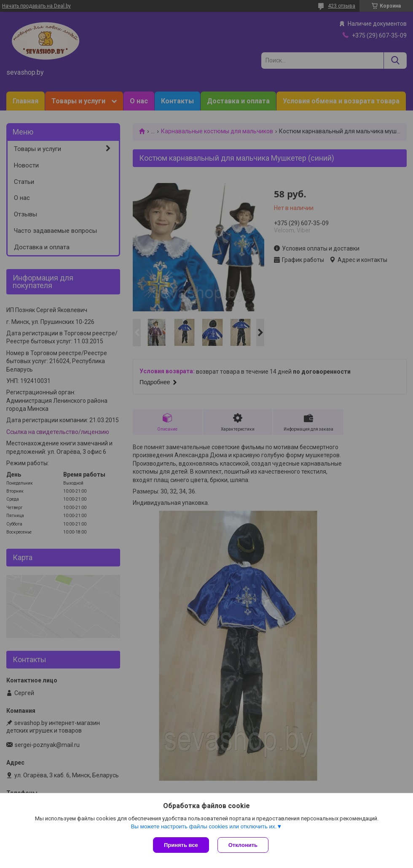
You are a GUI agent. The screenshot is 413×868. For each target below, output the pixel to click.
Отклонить (243, 845)
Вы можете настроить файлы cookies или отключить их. (204, 826)
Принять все (181, 845)
